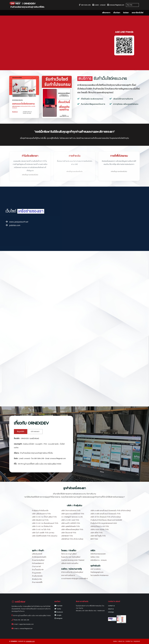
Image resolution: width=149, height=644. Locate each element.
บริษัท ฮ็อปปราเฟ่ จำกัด (69, 533)
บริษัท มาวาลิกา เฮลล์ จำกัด (70, 520)
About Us (121, 641)
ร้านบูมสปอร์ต (37, 573)
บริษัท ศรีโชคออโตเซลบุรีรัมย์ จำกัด (72, 530)
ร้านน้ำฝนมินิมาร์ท (38, 570)
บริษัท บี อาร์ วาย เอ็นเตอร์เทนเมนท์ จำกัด (45, 523)
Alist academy (96, 569)
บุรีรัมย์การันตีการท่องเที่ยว (70, 563)
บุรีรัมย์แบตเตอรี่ (37, 554)
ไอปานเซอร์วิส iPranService (99, 575)
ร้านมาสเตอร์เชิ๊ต (37, 582)
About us (111, 609)
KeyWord (137, 641)
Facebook (59, 612)
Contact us (111, 606)
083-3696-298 (85, 5)
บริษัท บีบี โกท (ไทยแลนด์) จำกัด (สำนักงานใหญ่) (106, 517)
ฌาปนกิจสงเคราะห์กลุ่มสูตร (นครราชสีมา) (74, 579)
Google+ (58, 615)
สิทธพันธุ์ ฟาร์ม (37, 579)
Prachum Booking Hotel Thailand (73, 560)
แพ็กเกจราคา (106, 13)
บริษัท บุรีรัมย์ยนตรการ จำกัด (41, 514)
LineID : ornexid (99, 5)
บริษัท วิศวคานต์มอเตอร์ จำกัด (71, 511)
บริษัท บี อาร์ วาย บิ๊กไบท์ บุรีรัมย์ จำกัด (44, 517)
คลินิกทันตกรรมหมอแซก (98, 554)
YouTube (58, 606)
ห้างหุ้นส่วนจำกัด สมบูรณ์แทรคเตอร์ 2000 (104, 523)
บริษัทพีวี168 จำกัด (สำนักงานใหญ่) (72, 539)
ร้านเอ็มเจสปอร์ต (37, 576)
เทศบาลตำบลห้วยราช (68, 575)
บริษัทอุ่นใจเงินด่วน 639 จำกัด (100, 526)
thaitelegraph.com (97, 572)
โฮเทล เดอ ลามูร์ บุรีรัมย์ (69, 554)
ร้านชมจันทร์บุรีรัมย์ (38, 560)
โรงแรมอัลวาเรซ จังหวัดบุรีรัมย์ (71, 557)
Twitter (58, 609)
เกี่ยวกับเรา (117, 13)
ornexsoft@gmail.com (116, 5)
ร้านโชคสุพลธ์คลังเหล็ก (39, 557)
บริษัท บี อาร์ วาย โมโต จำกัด (41, 530)
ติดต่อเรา (126, 13)
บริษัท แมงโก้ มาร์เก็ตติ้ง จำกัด (71, 523)
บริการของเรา (35, 432)
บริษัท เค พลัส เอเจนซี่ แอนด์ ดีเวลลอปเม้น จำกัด (105, 514)
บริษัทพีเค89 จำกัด (67, 536)
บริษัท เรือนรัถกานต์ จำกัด (40, 520)
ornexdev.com (30, 641)
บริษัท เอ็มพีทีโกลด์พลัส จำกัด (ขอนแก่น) (45, 536)
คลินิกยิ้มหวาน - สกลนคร (99, 560)
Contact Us (129, 641)
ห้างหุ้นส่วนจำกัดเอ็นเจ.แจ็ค (40, 511)
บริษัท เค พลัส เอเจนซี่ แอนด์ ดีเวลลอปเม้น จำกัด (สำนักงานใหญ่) (111, 511)
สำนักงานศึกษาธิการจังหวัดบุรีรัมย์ (72, 572)
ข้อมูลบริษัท (21, 432)
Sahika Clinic (95, 557)
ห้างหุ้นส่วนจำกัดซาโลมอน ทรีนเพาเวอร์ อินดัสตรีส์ (106, 520)
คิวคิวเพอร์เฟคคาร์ (38, 563)
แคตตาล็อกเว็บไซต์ (138, 13)
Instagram (58, 618)
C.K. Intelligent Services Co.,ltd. (72, 517)
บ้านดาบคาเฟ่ (36, 567)
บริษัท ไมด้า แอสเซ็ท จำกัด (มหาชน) (43, 533)
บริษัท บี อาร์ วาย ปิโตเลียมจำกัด (42, 526)
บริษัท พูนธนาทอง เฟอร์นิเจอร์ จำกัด (73, 514)
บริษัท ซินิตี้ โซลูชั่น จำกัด (98, 536)
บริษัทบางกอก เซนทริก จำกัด (100, 530)
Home (115, 641)
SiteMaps (111, 612)
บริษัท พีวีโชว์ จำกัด (97, 533)
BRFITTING (94, 539)
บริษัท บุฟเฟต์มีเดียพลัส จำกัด (71, 526)
